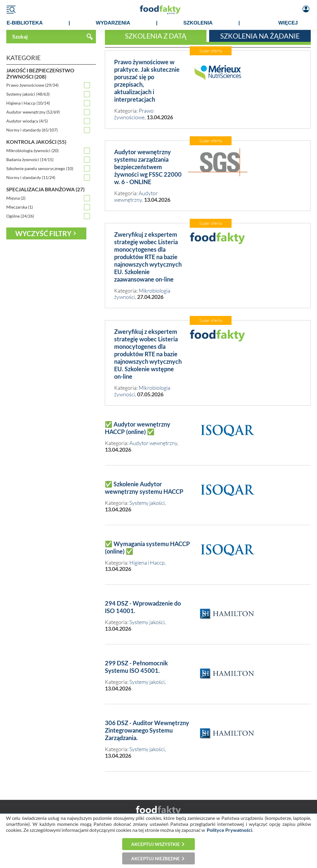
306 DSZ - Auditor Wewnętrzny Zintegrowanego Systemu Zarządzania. (147, 730)
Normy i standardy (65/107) (32, 130)
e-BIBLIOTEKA (25, 23)
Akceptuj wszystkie (156, 844)
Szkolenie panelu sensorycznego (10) (40, 168)
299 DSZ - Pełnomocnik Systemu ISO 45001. (136, 667)
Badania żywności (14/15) (30, 159)
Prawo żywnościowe (134, 114)
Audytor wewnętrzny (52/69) (33, 112)
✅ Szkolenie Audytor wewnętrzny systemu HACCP (144, 488)
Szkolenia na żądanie (260, 36)
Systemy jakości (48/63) (28, 94)
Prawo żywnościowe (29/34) (32, 85)
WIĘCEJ (288, 23)
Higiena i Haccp (147, 563)
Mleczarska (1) (20, 207)
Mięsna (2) (16, 198)
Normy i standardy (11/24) (31, 177)
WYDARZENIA (113, 23)
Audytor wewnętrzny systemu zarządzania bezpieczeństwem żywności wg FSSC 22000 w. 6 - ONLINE (148, 167)
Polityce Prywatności (229, 830)
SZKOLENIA (198, 23)
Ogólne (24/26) (20, 216)
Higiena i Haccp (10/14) (28, 103)
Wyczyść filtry (43, 233)
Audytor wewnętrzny (136, 196)
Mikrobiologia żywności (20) (32, 150)
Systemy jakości (147, 503)
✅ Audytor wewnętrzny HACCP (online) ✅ (138, 428)
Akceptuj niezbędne (156, 858)
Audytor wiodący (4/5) (27, 121)
